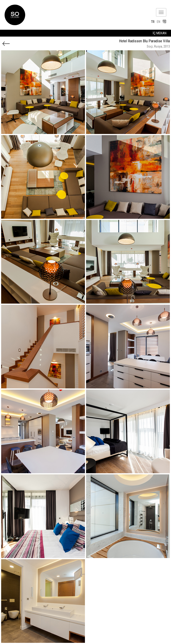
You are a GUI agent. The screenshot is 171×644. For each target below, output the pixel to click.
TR (153, 22)
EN (159, 22)
